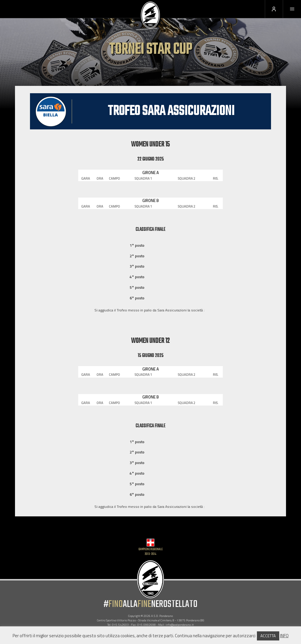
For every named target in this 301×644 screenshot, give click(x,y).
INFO (284, 636)
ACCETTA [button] (268, 636)
